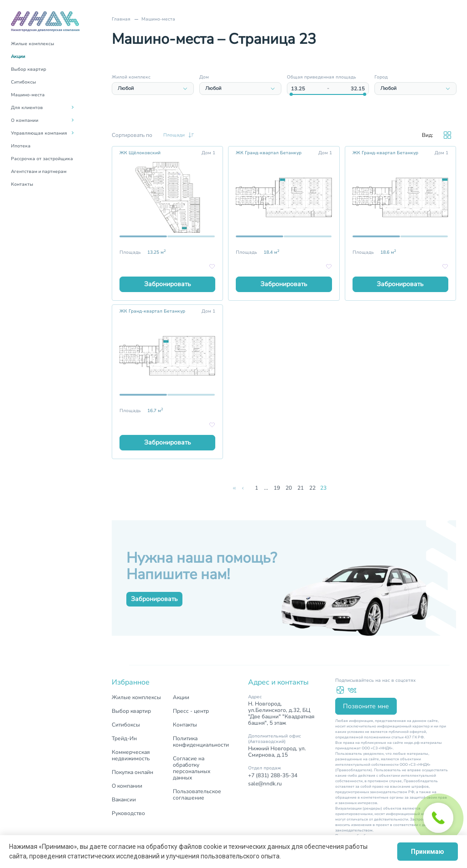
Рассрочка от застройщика (42, 159)
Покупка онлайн (132, 772)
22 (312, 488)
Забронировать (168, 284)
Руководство (128, 813)
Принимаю (428, 852)
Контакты (22, 184)
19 (277, 488)
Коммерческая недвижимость (131, 755)
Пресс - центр (191, 711)
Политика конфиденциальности (201, 742)
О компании (127, 786)
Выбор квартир (29, 69)
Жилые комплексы (33, 44)
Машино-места (28, 95)
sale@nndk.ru (265, 784)
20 (289, 488)
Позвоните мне (366, 706)
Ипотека (21, 146)
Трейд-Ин (124, 738)
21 (301, 488)
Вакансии (124, 800)
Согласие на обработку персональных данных (192, 768)
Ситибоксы (23, 82)
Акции (18, 57)
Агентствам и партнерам (39, 172)
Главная (121, 19)
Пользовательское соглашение (197, 795)
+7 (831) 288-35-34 (273, 775)
